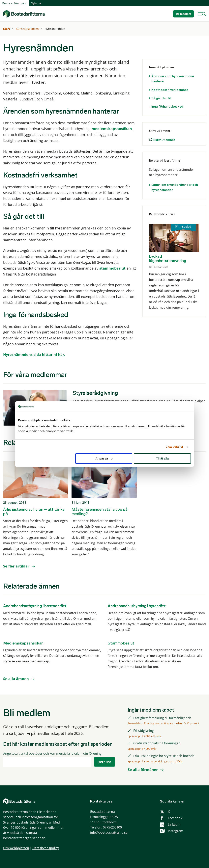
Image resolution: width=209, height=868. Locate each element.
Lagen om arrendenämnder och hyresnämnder (175, 187)
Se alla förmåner (143, 770)
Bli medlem (183, 14)
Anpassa (104, 458)
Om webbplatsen (16, 848)
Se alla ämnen (16, 679)
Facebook (175, 818)
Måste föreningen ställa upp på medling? (100, 512)
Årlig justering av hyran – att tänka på (34, 512)
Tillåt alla (162, 458)
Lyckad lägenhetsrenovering (168, 258)
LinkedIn (174, 825)
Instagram (176, 831)
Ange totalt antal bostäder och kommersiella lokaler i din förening (52, 754)
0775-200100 (112, 827)
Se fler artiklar (16, 566)
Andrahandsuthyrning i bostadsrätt (35, 606)
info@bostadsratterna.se (109, 832)
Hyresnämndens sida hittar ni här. (34, 355)
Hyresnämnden (55, 29)
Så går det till (161, 98)
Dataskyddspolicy (46, 848)
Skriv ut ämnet (164, 140)
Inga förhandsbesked (167, 106)
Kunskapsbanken (28, 29)
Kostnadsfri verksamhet (170, 90)
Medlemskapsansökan (23, 643)
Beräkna (104, 762)
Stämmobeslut (121, 643)
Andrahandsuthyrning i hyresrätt (137, 606)
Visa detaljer (174, 447)
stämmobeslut (112, 268)
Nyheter (36, 3)
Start (7, 29)
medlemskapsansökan (112, 129)
